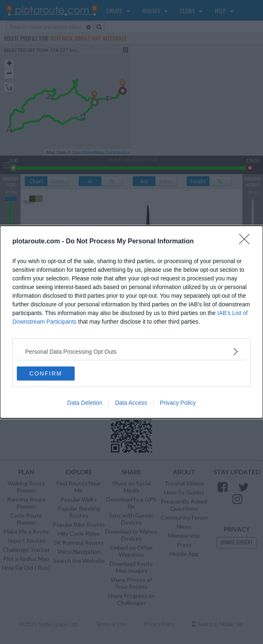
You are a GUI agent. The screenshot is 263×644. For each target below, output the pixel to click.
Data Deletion (85, 403)
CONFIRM (46, 373)
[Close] (247, 242)
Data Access (131, 403)
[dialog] (131, 322)
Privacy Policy (178, 403)
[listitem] (131, 351)
